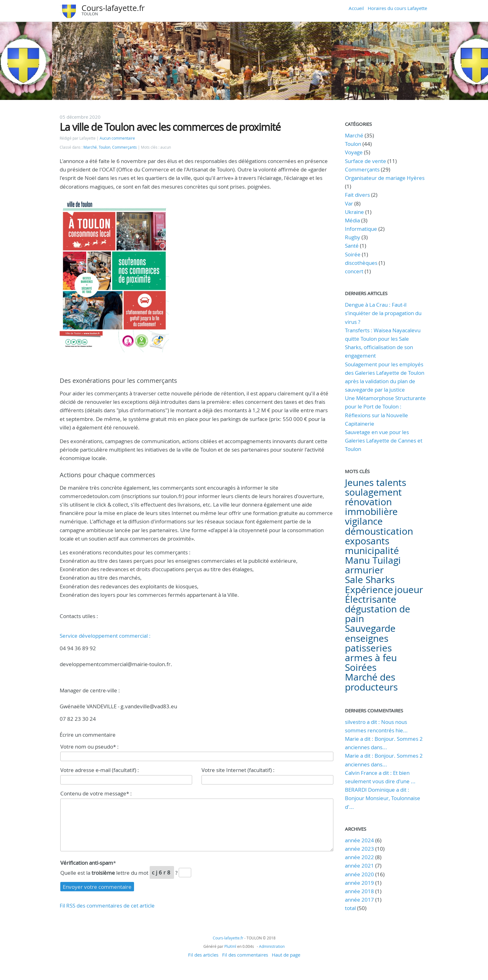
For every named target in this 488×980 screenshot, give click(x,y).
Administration (272, 946)
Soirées (361, 667)
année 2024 (359, 840)
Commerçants (124, 147)
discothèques (362, 263)
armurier (364, 570)
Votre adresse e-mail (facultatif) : (100, 770)
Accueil (356, 8)
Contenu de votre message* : (96, 793)
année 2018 (359, 891)
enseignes (367, 638)
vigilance (364, 521)
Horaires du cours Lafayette (397, 8)
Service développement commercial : (105, 636)
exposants (367, 541)
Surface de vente (366, 161)
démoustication (379, 531)
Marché (90, 147)
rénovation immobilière (371, 507)
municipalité (372, 551)
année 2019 (359, 883)
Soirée (353, 254)
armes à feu (371, 658)
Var (349, 203)
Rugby (353, 237)
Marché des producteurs (371, 682)
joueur (409, 590)
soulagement (373, 492)
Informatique (361, 229)
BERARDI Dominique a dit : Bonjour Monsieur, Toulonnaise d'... (383, 798)
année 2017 (359, 900)
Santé (352, 246)
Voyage (354, 152)
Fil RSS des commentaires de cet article (107, 906)
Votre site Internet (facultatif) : (238, 770)
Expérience (369, 590)
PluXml (230, 946)
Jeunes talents (376, 483)
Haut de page (286, 955)
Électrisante (371, 599)
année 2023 (359, 849)
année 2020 (359, 874)
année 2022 (359, 857)
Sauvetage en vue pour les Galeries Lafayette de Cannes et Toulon (384, 441)
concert (354, 271)
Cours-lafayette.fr (113, 8)
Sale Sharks (370, 580)
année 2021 (359, 866)
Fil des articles (203, 955)
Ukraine (354, 212)
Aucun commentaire (117, 138)
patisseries (368, 648)
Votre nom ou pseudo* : (90, 747)
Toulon (105, 147)
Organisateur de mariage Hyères (385, 178)
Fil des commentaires (245, 955)
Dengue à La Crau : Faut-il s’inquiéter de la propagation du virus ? (383, 313)
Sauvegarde (370, 628)
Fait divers (357, 195)
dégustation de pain (378, 614)
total (351, 908)
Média (352, 220)
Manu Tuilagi (373, 560)
